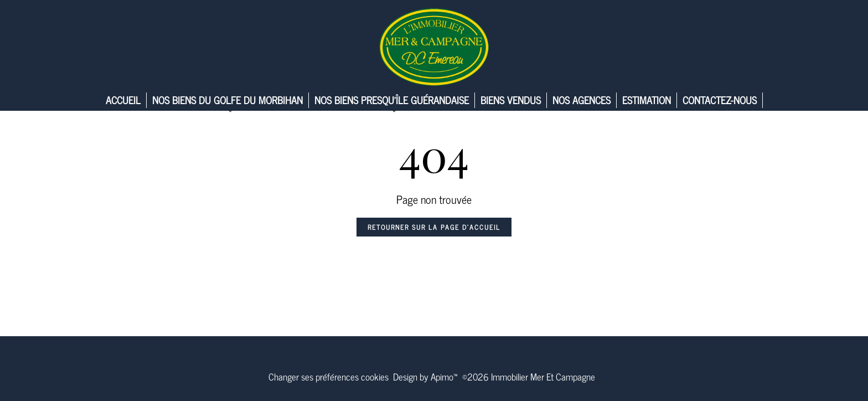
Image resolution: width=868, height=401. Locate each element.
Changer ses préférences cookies (329, 377)
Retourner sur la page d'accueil (434, 227)
